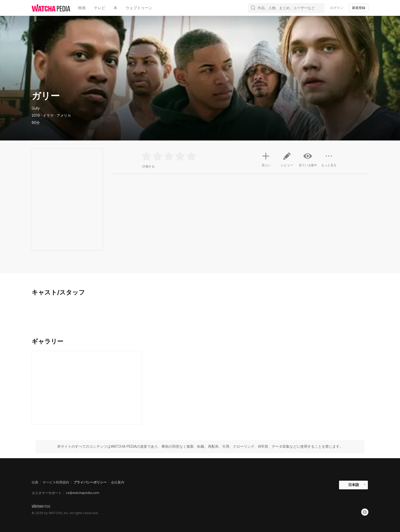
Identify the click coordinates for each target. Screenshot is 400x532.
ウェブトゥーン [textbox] (139, 8)
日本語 (354, 485)
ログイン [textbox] (337, 8)
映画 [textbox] (82, 8)
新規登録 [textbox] (359, 8)
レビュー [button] (287, 161)
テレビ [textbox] (100, 8)
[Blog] (365, 512)
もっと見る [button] (329, 161)
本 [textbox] (115, 8)
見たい (266, 159)
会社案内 (118, 482)
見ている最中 (308, 159)
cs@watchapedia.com (83, 493)
